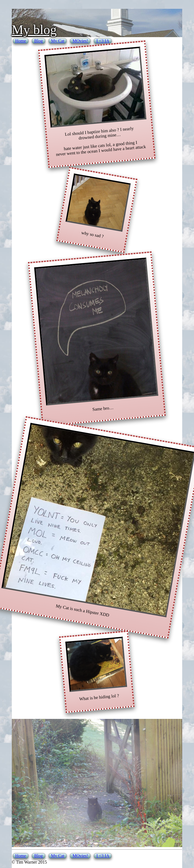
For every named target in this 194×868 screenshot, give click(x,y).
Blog (39, 41)
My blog (34, 30)
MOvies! (80, 41)
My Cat (58, 41)
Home (21, 41)
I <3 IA (103, 41)
